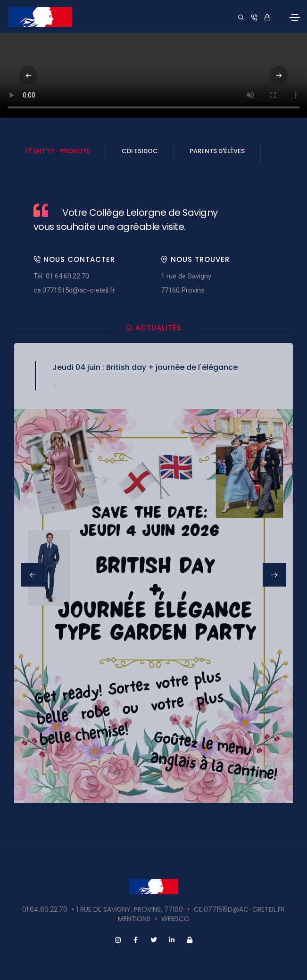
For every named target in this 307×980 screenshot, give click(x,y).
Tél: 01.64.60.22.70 (61, 276)
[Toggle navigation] (295, 17)
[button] (279, 75)
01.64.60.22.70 (45, 909)
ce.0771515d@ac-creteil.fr (74, 290)
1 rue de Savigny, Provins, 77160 (130, 909)
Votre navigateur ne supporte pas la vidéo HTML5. (153, 75)
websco (175, 919)
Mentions (134, 919)
